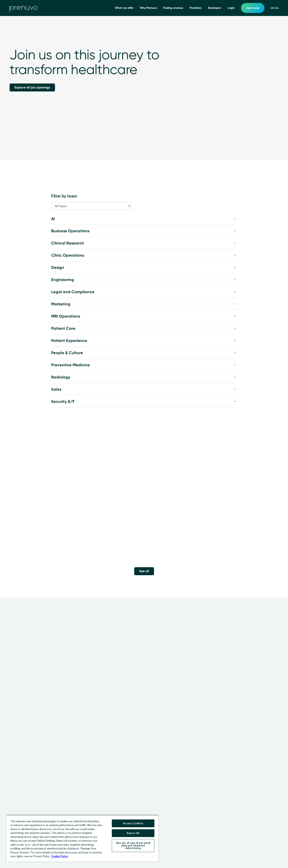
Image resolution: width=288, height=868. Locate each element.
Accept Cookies (133, 823)
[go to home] (24, 8)
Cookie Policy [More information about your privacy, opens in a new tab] (60, 856)
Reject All (133, 833)
